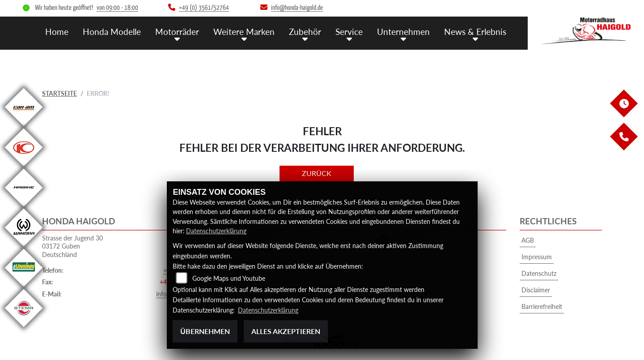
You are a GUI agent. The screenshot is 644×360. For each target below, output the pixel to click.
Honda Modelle (112, 32)
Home (57, 32)
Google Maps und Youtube (229, 279)
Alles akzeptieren (286, 331)
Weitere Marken (244, 32)
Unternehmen (403, 32)
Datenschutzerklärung (216, 231)
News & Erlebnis (475, 32)
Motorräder (177, 32)
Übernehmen (205, 331)
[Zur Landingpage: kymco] (24, 166)
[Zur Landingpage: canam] (24, 126)
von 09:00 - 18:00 (117, 8)
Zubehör (305, 32)
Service (349, 32)
